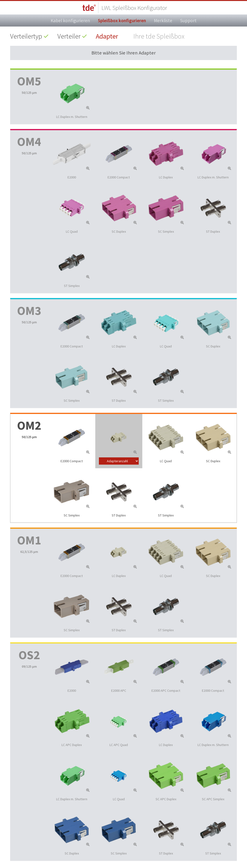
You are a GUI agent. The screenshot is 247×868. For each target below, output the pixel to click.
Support (188, 20)
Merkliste (163, 20)
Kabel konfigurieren (70, 20)
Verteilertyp (26, 36)
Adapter (107, 36)
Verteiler (69, 36)
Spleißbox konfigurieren (122, 20)
